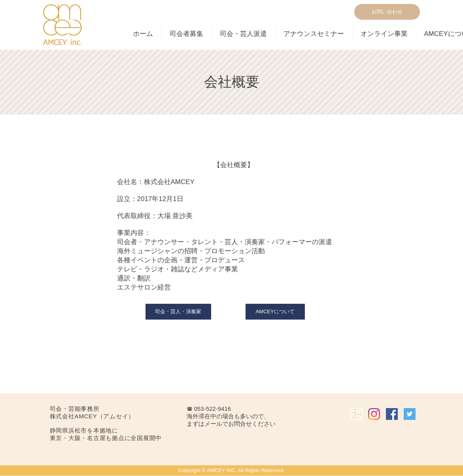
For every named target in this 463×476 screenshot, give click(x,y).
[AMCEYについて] (275, 312)
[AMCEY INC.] (356, 414)
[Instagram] (374, 414)
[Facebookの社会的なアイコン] (392, 414)
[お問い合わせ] (387, 12)
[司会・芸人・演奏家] (178, 312)
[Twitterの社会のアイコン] (410, 414)
